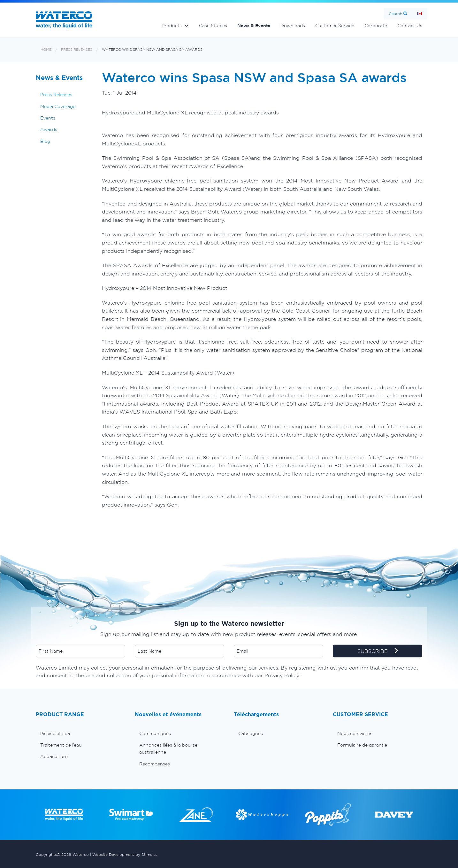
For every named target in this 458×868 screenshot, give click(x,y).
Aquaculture (54, 756)
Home (46, 50)
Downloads (293, 26)
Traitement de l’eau (61, 745)
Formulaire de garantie (362, 745)
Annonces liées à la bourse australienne (168, 748)
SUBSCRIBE (378, 651)
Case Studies (213, 26)
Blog (45, 141)
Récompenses (155, 764)
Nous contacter (355, 733)
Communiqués (155, 733)
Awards (49, 129)
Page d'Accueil (420, 14)
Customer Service (335, 26)
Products (172, 26)
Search (396, 14)
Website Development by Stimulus (125, 854)
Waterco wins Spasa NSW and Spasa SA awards (152, 50)
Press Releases (77, 50)
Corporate (376, 26)
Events (48, 118)
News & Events (254, 26)
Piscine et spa (55, 733)
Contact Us (410, 26)
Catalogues (251, 733)
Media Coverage (58, 106)
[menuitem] (80, 733)
